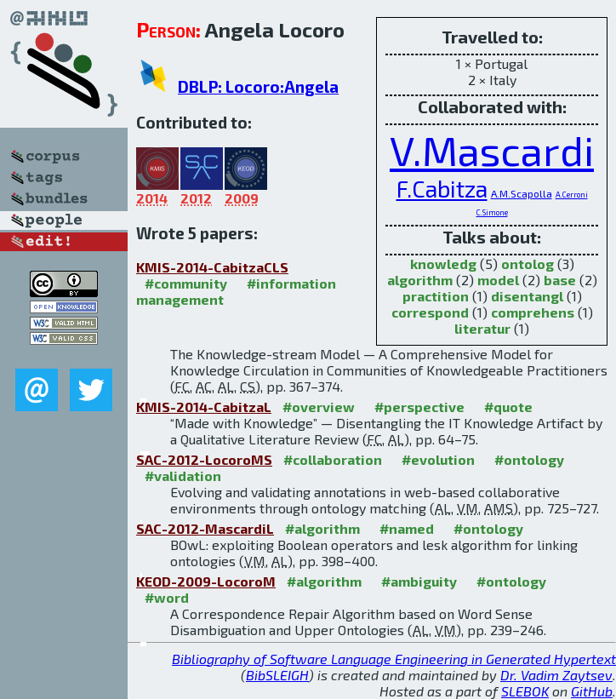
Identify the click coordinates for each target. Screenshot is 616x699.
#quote (508, 407)
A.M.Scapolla (522, 193)
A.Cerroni (572, 195)
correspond (430, 312)
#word (167, 597)
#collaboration (333, 459)
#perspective (419, 407)
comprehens (533, 312)
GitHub (592, 691)
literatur (482, 328)
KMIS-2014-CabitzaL (204, 407)
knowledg (443, 264)
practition (436, 296)
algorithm (420, 280)
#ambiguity (419, 581)
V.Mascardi (492, 150)
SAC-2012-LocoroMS (204, 459)
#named (407, 528)
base (560, 280)
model (498, 280)
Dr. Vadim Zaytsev (556, 675)
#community (186, 283)
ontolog (528, 264)
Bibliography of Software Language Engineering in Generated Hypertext (394, 659)
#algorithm (322, 528)
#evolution (438, 459)
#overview (319, 407)
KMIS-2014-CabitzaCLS (212, 267)
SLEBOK (525, 691)
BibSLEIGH (277, 675)
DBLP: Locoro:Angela (258, 86)
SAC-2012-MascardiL (205, 528)
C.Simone (492, 212)
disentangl (527, 296)
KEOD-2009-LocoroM (206, 581)
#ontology (529, 459)
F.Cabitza (442, 188)
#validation (183, 476)
